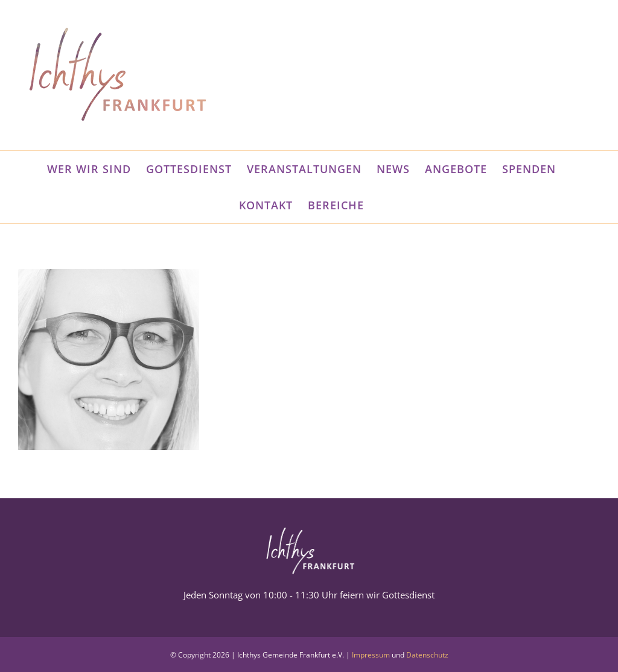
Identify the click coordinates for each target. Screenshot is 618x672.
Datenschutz (427, 655)
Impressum (371, 655)
